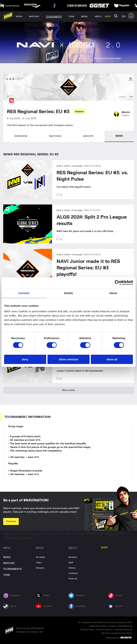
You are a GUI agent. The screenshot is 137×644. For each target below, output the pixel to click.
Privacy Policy (87, 630)
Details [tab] (68, 293)
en (124, 16)
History (72, 568)
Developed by (119, 638)
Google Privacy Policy (121, 633)
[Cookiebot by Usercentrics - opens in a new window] (117, 283)
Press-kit (73, 579)
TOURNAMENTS (12, 569)
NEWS (119, 136)
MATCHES (55, 136)
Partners (73, 557)
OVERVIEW (21, 136)
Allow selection (68, 359)
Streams (40, 568)
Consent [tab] (24, 293)
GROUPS (88, 136)
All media (40, 557)
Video (39, 562)
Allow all (112, 359)
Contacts (73, 573)
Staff (71, 562)
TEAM (7, 575)
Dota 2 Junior (64, 166)
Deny (25, 359)
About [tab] (113, 293)
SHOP (105, 548)
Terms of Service (104, 630)
